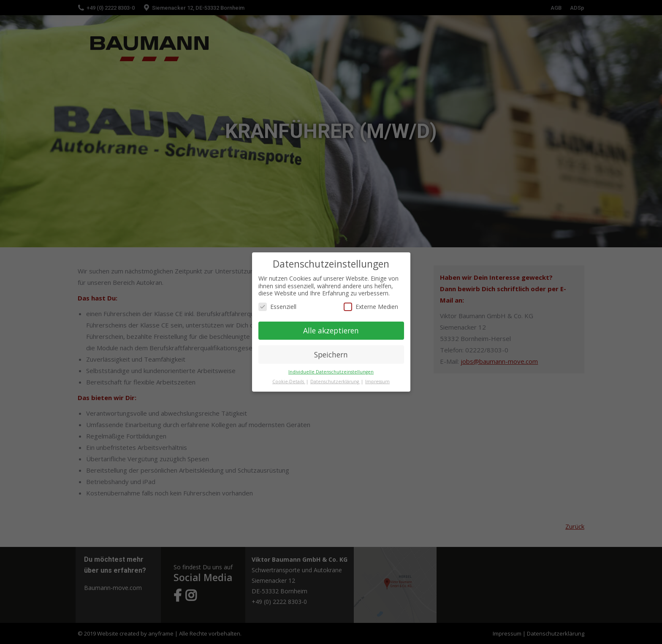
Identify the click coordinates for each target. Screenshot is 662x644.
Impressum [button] (377, 382)
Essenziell (277, 307)
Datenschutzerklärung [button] (335, 382)
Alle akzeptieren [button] (331, 330)
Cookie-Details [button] (289, 382)
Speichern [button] (331, 354)
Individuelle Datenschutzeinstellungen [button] (331, 372)
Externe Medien (371, 307)
